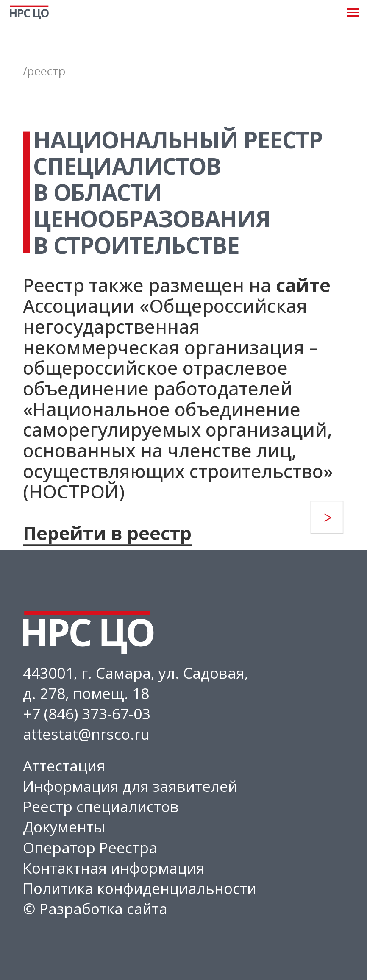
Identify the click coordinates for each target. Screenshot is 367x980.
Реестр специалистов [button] (101, 806)
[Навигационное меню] (353, 13)
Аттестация (64, 766)
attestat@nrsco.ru (86, 734)
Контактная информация (114, 868)
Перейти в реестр (107, 533)
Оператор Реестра (90, 847)
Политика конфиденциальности (140, 888)
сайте (303, 285)
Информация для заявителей (130, 786)
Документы (64, 827)
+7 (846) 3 (57, 713)
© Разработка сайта (95, 908)
